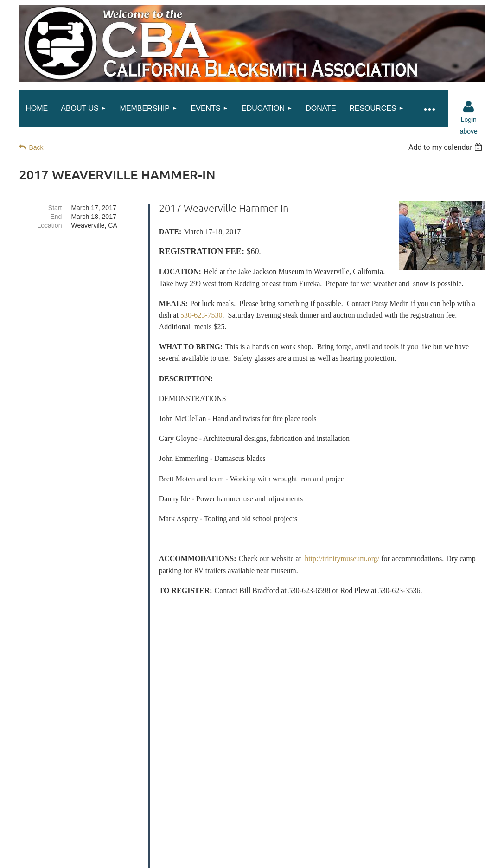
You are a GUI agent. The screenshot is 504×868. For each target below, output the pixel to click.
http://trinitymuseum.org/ (342, 558)
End (56, 217)
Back (36, 147)
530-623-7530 (201, 315)
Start (55, 208)
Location (49, 225)
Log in (469, 107)
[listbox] (447, 147)
